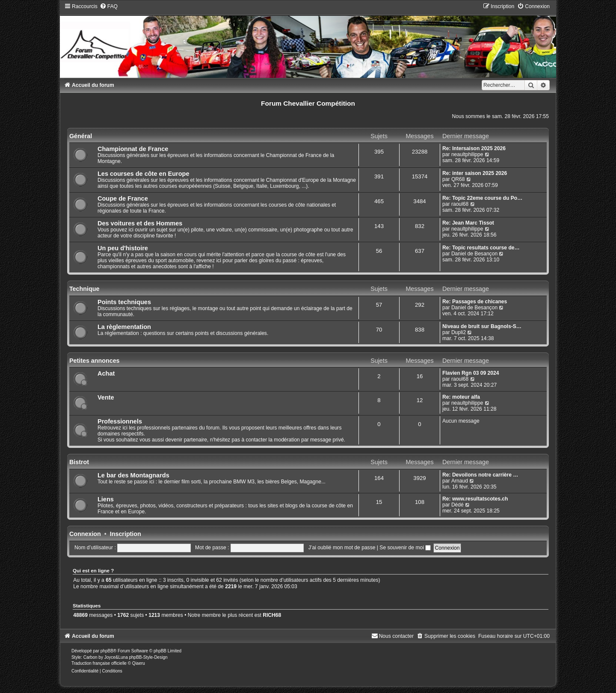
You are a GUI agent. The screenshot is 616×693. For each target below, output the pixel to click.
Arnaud (460, 481)
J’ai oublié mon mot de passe (342, 548)
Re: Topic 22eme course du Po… (482, 198)
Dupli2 (459, 332)
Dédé (458, 505)
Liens (106, 499)
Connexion (85, 534)
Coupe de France (123, 198)
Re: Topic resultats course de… (481, 248)
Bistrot (79, 462)
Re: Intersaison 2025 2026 (474, 148)
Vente (106, 397)
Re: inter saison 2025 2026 (475, 173)
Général (81, 136)
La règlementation (124, 327)
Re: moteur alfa (461, 397)
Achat (106, 373)
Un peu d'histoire (123, 248)
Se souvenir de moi (405, 548)
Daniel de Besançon (474, 254)
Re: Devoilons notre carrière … (480, 475)
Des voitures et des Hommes (140, 223)
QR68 (458, 179)
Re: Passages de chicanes (475, 302)
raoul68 (460, 204)
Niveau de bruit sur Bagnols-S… (482, 326)
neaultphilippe (467, 154)
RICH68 (272, 615)
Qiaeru (139, 663)
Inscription (126, 534)
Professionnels (120, 421)
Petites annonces (95, 361)
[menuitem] (109, 6)
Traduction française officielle (99, 663)
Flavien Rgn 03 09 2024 (471, 373)
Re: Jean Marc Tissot (468, 223)
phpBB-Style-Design (148, 657)
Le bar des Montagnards (133, 475)
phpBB (107, 651)
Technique (84, 289)
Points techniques (124, 302)
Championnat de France (133, 149)
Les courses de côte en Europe (144, 174)
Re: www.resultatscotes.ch (475, 499)
